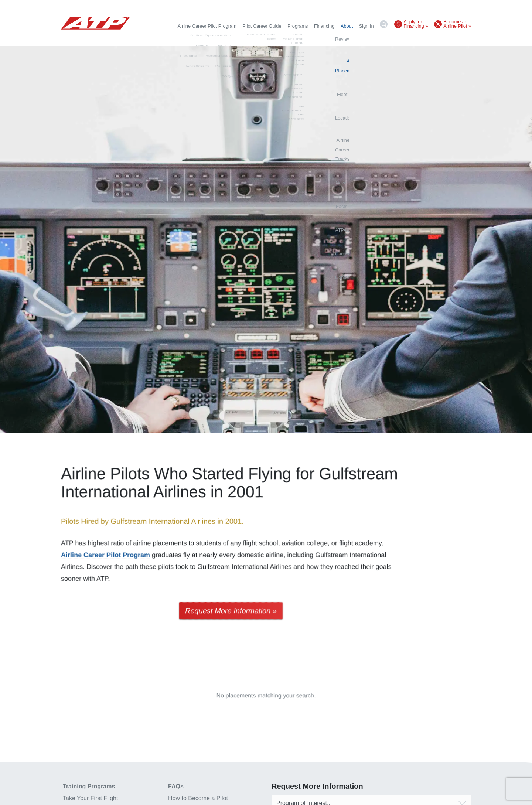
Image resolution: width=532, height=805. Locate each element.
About (347, 26)
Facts (383, 39)
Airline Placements (241, 39)
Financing (324, 26)
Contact (463, 39)
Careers (440, 39)
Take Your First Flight (90, 798)
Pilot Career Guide (262, 26)
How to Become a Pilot (198, 798)
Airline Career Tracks (331, 39)
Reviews (206, 39)
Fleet (271, 39)
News (365, 39)
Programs (298, 26)
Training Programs (89, 786)
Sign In (366, 26)
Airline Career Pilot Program (207, 26)
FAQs (176, 786)
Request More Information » (231, 611)
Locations (293, 39)
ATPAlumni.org (410, 39)
